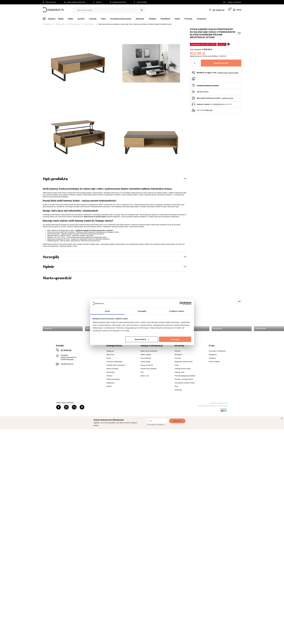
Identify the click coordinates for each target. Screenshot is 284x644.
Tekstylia (152, 19)
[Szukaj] (142, 10)
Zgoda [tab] (107, 311)
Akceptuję (175, 339)
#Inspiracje (201, 19)
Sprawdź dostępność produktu (208, 85)
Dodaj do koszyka (221, 63)
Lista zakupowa (230, 8)
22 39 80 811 (237, 2)
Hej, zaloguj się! (219, 10)
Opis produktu (55, 179)
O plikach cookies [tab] (177, 311)
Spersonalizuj (142, 339)
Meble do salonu (74, 24)
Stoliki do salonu (89, 24)
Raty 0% (97, 2)
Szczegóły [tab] (142, 311)
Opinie (49, 266)
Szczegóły (51, 257)
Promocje (188, 19)
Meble (71, 19)
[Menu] (50, 19)
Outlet (177, 19)
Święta (61, 19)
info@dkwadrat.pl (67, 364)
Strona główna (47, 24)
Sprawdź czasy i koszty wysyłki (228, 73)
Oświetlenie (165, 19)
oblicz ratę (209, 110)
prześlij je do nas (228, 98)
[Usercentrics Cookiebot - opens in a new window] (181, 303)
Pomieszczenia (61, 24)
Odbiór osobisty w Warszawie (75, 2)
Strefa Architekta (140, 2)
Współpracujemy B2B (118, 2)
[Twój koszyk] (237, 10)
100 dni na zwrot (49, 2)
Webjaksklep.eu (223, 403)
